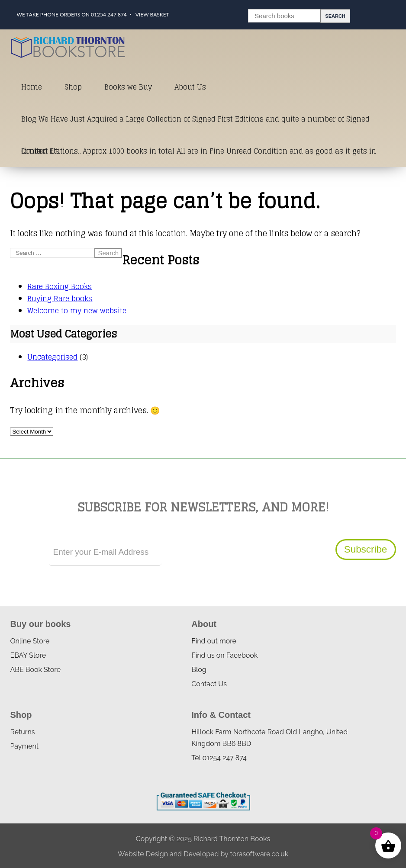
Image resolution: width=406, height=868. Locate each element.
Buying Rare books (60, 299)
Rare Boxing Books (60, 286)
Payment (24, 746)
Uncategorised (52, 357)
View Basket (152, 14)
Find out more (214, 641)
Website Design (143, 854)
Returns (22, 732)
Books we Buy (128, 87)
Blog (199, 670)
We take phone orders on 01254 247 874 (71, 14)
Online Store (30, 641)
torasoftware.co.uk (259, 854)
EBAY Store (28, 655)
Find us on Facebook (224, 655)
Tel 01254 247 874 (219, 758)
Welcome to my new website (77, 311)
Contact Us (40, 151)
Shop (73, 87)
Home (32, 87)
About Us (190, 87)
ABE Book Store (35, 670)
